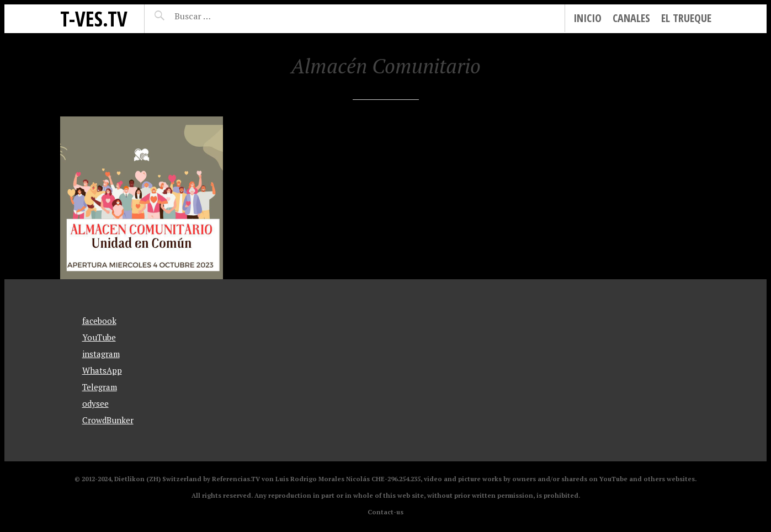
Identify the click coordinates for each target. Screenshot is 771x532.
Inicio (587, 18)
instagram (101, 354)
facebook (99, 321)
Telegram (100, 387)
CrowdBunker (108, 420)
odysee (95, 403)
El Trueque (686, 18)
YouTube (99, 337)
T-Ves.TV (94, 18)
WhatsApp (102, 370)
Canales (631, 18)
